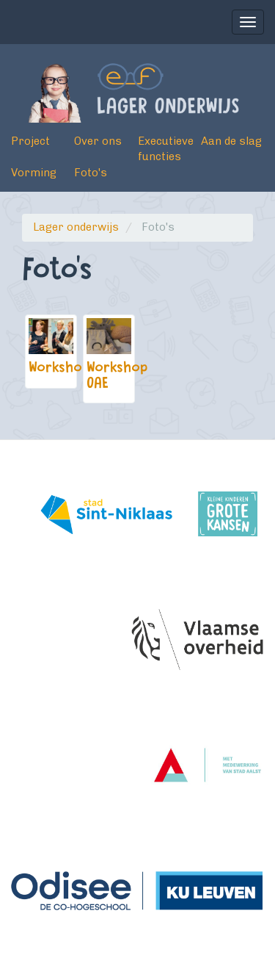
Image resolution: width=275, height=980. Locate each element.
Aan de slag (231, 141)
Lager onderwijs (76, 227)
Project (30, 141)
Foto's (91, 173)
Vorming (34, 173)
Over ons (98, 141)
